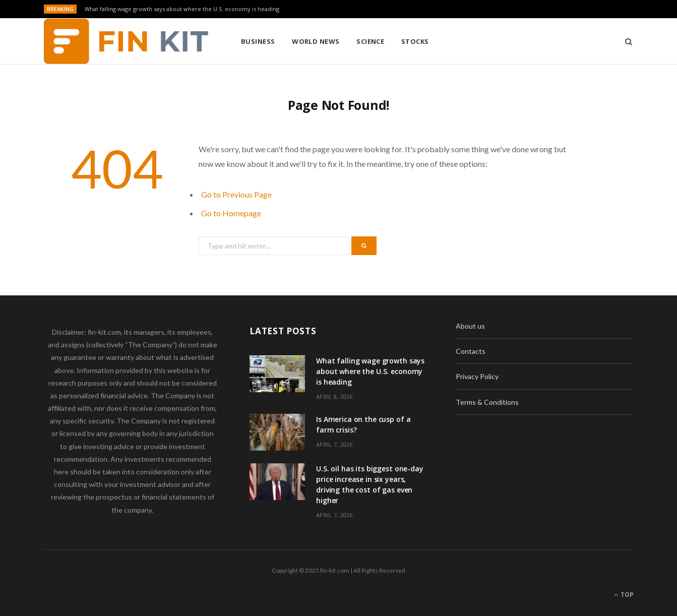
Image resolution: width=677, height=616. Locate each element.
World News (316, 41)
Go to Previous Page (236, 194)
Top (624, 595)
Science (370, 41)
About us (470, 326)
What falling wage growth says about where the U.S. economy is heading (182, 9)
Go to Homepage (231, 213)
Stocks (415, 41)
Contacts (471, 351)
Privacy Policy (477, 376)
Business (258, 41)
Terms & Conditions (487, 402)
